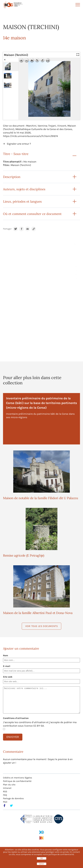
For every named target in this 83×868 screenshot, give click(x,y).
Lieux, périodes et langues (22, 201)
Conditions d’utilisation (16, 718)
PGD (5, 802)
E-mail (7, 666)
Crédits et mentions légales (18, 778)
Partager (7, 229)
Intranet (7, 788)
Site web (8, 677)
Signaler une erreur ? (19, 144)
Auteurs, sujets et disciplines (24, 189)
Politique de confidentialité (17, 781)
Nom (6, 655)
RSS (5, 791)
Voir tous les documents (42, 626)
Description (12, 177)
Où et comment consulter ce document (32, 214)
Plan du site (9, 785)
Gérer (41, 864)
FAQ (5, 795)
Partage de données (13, 798)
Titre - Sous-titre (16, 154)
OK (42, 858)
